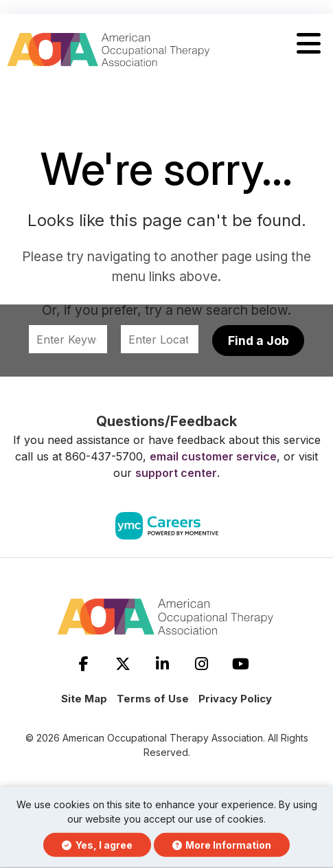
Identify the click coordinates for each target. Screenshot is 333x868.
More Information (222, 845)
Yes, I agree (97, 845)
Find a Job (259, 341)
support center (176, 473)
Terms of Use (153, 699)
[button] (309, 44)
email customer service (213, 456)
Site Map (84, 699)
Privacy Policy (235, 699)
